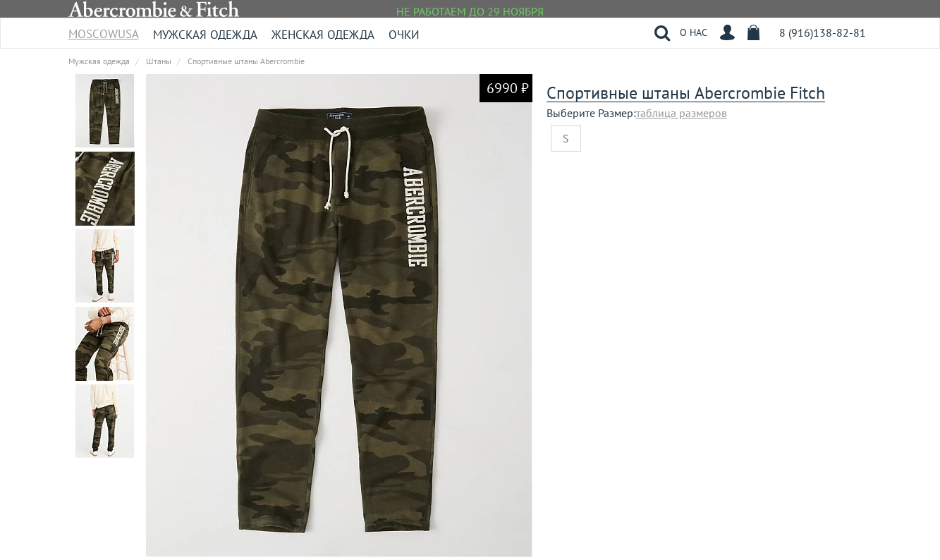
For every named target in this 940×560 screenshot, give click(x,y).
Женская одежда (323, 35)
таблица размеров (682, 113)
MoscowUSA (104, 29)
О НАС (694, 32)
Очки (404, 35)
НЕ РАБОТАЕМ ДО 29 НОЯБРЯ (470, 11)
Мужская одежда (205, 35)
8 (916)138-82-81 (823, 32)
